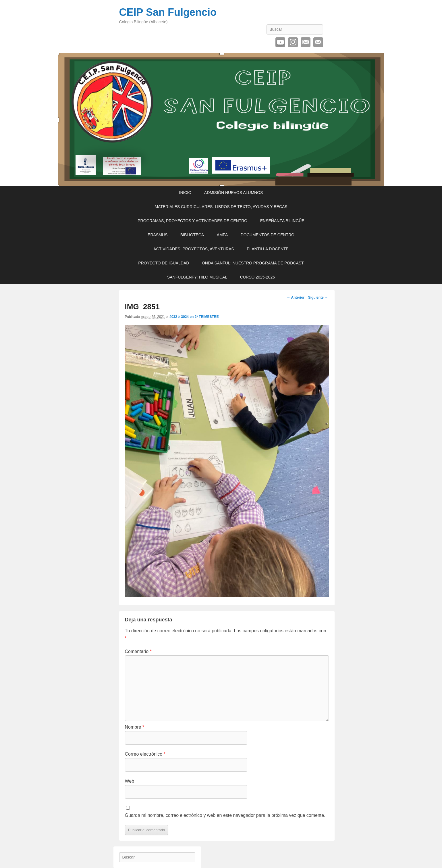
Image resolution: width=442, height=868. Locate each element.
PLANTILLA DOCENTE (268, 249)
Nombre (135, 727)
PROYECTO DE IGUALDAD (164, 263)
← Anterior (296, 297)
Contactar (318, 42)
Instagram (293, 42)
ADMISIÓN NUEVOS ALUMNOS (234, 193)
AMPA (222, 235)
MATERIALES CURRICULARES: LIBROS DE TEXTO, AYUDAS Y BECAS (221, 207)
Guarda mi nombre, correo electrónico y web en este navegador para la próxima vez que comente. (225, 815)
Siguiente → (318, 297)
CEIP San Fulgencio (168, 12)
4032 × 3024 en (182, 317)
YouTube (280, 42)
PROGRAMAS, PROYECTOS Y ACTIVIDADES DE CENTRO (192, 221)
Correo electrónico (306, 42)
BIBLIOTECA (192, 235)
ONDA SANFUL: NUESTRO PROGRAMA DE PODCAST (253, 263)
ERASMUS (158, 235)
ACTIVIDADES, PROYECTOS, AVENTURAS (194, 249)
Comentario (138, 651)
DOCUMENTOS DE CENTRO (268, 235)
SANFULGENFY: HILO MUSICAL (197, 277)
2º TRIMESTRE (207, 317)
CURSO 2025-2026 (257, 277)
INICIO (185, 193)
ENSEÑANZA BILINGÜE (282, 221)
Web (130, 781)
